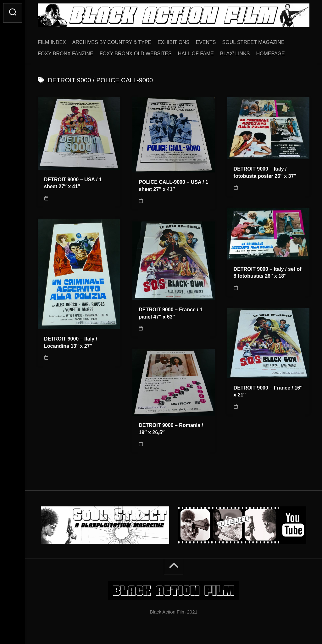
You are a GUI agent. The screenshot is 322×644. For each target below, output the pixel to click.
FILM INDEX (52, 42)
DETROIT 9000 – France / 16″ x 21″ (268, 391)
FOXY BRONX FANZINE (66, 54)
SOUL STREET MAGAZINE (253, 42)
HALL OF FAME (196, 54)
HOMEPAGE (270, 54)
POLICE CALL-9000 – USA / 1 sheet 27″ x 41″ (173, 186)
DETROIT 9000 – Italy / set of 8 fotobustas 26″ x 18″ (268, 273)
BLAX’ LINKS (235, 54)
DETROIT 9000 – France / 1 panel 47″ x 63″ (171, 313)
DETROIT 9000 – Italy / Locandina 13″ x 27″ (71, 342)
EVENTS (206, 42)
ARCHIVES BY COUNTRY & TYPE (112, 42)
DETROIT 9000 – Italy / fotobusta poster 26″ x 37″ (265, 172)
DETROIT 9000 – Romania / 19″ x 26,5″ (171, 429)
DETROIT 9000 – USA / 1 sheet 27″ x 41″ (73, 183)
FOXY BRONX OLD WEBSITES (136, 54)
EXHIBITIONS (173, 42)
